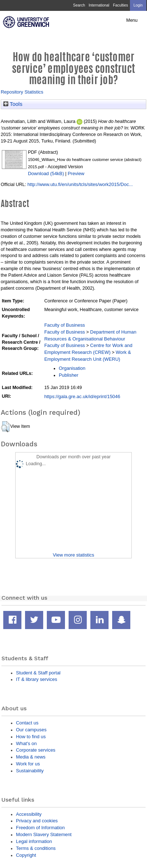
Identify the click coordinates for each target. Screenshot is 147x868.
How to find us (31, 737)
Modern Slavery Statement (44, 834)
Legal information (34, 841)
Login (138, 5)
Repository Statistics (22, 92)
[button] (5, 427)
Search (79, 5)
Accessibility (29, 814)
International (99, 5)
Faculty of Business (65, 325)
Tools (13, 104)
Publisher (69, 375)
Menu (132, 20)
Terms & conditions (36, 848)
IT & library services (36, 679)
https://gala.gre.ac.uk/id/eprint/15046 (82, 396)
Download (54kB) (46, 173)
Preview (76, 173)
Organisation (72, 368)
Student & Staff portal (38, 673)
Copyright (26, 855)
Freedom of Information (40, 828)
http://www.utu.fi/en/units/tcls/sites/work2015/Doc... (80, 184)
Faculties (120, 5)
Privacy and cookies (37, 821)
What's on (26, 743)
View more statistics (73, 555)
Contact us (27, 723)
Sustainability (30, 771)
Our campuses (31, 730)
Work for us (28, 764)
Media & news (31, 757)
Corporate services (36, 750)
